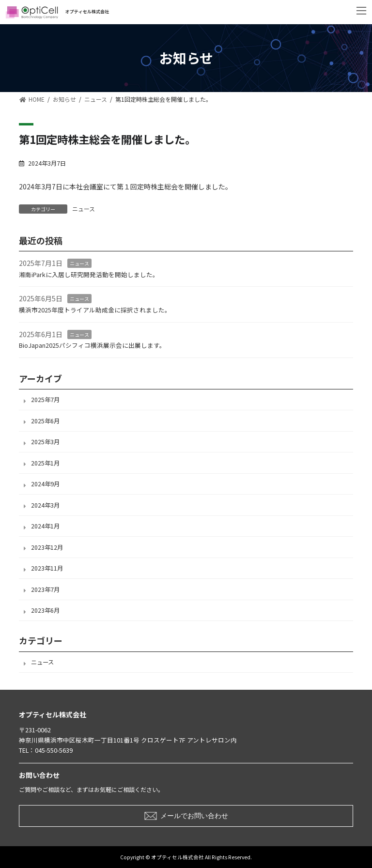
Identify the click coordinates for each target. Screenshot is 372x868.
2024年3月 (45, 505)
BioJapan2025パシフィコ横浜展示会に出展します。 (92, 345)
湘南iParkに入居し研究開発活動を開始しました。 (89, 274)
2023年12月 (47, 547)
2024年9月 (45, 484)
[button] (186, 816)
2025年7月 (45, 400)
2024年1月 (45, 526)
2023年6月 (45, 610)
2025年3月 (45, 442)
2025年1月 (45, 463)
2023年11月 (47, 568)
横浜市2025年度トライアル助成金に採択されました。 (95, 310)
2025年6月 (45, 420)
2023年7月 (45, 589)
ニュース (84, 209)
